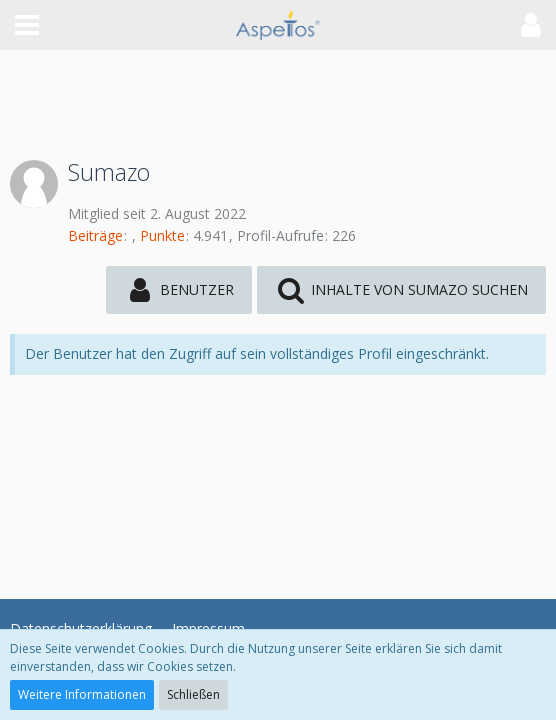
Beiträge (95, 235)
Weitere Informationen (82, 694)
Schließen (193, 694)
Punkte (162, 235)
